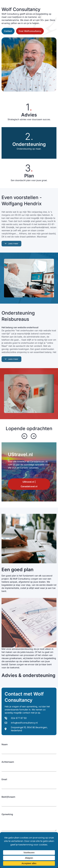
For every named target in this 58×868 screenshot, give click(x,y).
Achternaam (8, 762)
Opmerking (7, 814)
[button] (11, 244)
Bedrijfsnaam (8, 797)
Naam (5, 744)
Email (4, 779)
